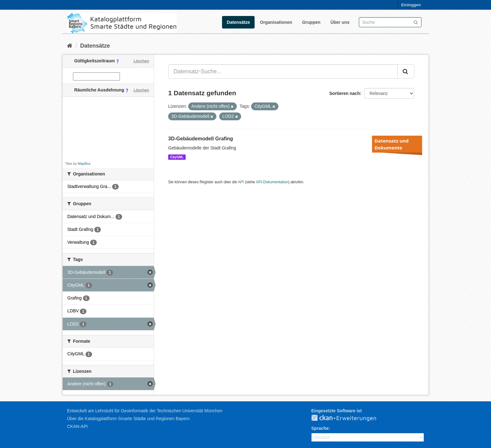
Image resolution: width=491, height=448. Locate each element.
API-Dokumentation (272, 182)
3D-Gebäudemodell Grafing (201, 139)
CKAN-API (77, 426)
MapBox (84, 164)
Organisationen (276, 22)
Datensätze (238, 22)
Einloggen (411, 5)
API (241, 182)
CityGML (177, 157)
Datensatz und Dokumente (392, 144)
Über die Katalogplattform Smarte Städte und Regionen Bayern (128, 419)
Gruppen (311, 22)
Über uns (340, 22)
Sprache (320, 428)
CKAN (349, 418)
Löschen (141, 61)
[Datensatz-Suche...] (283, 71)
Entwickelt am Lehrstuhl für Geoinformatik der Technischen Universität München (145, 411)
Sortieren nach (344, 93)
